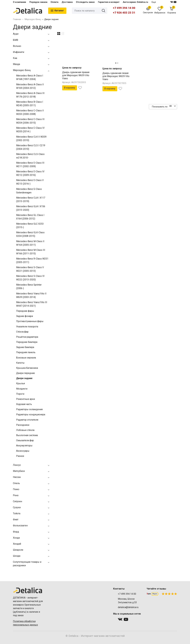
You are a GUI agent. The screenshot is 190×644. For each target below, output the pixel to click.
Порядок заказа (38, 2)
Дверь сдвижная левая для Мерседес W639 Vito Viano (116, 76)
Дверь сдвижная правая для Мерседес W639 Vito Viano (76, 75)
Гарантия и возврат (109, 2)
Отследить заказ (85, 2)
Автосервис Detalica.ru (135, 2)
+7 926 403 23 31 (124, 13)
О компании (19, 2)
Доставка (67, 2)
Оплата (54, 2)
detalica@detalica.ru (128, 607)
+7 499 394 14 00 (124, 8)
